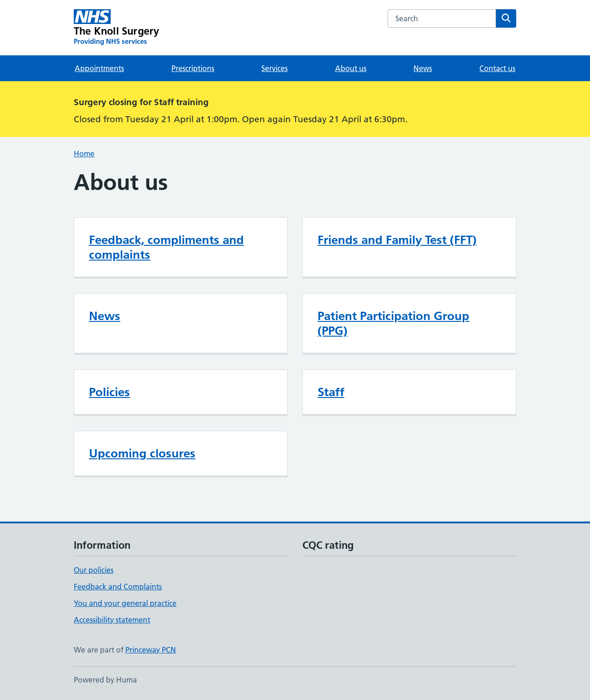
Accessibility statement (112, 620)
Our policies (94, 570)
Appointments (99, 68)
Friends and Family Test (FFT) (397, 240)
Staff (331, 392)
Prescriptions (193, 68)
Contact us (497, 68)
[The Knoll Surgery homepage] (116, 28)
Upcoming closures (142, 453)
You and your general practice (125, 603)
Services (274, 68)
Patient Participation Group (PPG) (393, 323)
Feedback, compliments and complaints (166, 247)
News (423, 68)
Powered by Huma (105, 680)
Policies (109, 392)
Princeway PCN (151, 650)
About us (351, 68)
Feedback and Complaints (118, 587)
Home (84, 154)
